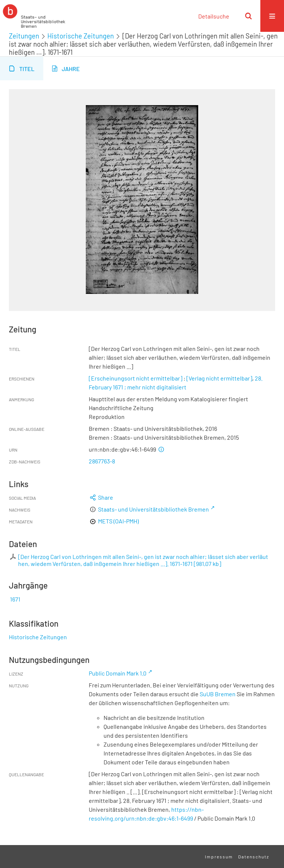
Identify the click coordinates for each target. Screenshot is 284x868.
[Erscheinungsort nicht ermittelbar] (136, 378)
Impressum (219, 857)
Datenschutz (254, 857)
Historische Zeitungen (81, 36)
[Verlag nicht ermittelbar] (219, 378)
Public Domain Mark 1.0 (118, 673)
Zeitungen (24, 36)
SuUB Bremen (218, 694)
